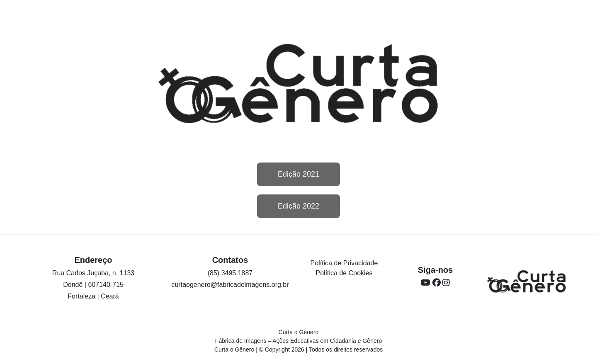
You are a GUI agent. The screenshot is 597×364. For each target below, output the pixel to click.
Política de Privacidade (344, 263)
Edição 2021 (298, 174)
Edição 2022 (298, 206)
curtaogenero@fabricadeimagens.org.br (230, 285)
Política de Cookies (344, 273)
